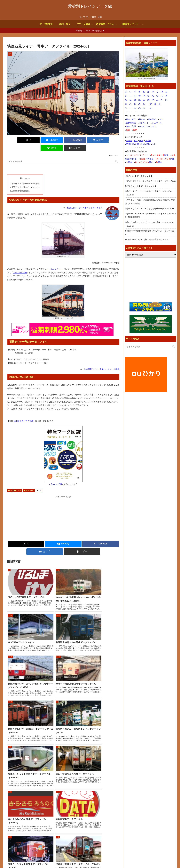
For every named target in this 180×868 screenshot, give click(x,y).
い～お (18, 482)
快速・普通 (131, 126)
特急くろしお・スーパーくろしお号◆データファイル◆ (149, 209)
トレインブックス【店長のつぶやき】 (144, 801)
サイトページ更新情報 (77, 792)
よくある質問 (129, 859)
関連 (160, 155)
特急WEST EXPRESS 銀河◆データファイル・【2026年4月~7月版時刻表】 (150, 215)
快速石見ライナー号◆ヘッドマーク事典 (85, 200)
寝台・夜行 (131, 119)
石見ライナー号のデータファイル (26, 179)
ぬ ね (137, 100)
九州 (154, 144)
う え (137, 92)
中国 (143, 144)
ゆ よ (157, 104)
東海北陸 (130, 144)
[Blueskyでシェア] (35, 140)
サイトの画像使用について (109, 859)
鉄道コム (131, 805)
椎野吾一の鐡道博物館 (137, 812)
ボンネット (144, 123)
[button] (110, 140)
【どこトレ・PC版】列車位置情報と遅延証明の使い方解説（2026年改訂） (150, 202)
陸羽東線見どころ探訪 (24, 413)
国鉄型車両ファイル (136, 808)
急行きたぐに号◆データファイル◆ (141, 186)
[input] (63, 154)
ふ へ (160, 100)
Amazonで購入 (57, 476)
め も (142, 104)
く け (160, 92)
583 (161, 119)
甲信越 (148, 141)
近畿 (137, 144)
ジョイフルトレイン (148, 126)
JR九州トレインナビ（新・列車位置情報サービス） (148, 239)
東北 (136, 141)
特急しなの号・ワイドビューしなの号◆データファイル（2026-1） (149, 224)
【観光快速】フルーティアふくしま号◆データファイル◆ (150, 181)
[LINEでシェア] (91, 140)
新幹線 (142, 119)
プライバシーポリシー (165, 859)
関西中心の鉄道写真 (136, 819)
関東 (141, 141)
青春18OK (29, 482)
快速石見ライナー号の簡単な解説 (26, 176)
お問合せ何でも (145, 859)
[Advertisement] (35, 510)
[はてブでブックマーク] (73, 140)
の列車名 (147, 159)
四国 (148, 144)
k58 (39, 482)
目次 (22, 171)
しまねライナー (55, 261)
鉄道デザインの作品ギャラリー (141, 815)
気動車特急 (131, 123)
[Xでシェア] (16, 140)
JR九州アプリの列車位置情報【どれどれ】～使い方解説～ (150, 233)
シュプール (157, 123)
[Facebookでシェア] (54, 140)
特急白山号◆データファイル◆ (139, 176)
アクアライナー (20, 264)
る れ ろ (139, 108)
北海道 (129, 141)
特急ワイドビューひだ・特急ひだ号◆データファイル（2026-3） (148, 193)
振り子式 (152, 119)
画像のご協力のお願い (21, 183)
